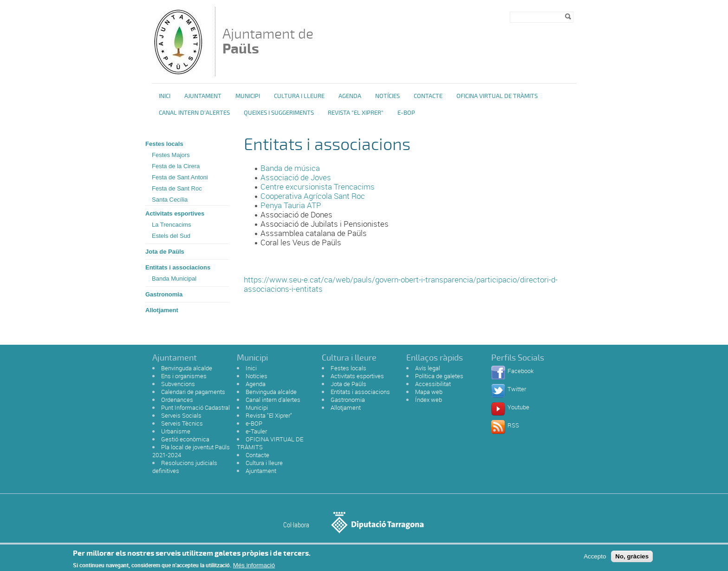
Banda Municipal (174, 279)
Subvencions (178, 384)
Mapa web (429, 392)
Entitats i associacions (178, 267)
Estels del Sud (171, 236)
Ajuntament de (268, 41)
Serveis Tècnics (182, 423)
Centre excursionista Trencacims (318, 187)
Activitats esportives (175, 213)
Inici (165, 96)
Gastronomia (164, 294)
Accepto (595, 559)
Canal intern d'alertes (194, 113)
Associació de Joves (297, 177)
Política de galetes (439, 376)
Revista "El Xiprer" (356, 113)
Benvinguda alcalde (187, 368)
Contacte (428, 96)
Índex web (429, 400)
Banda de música (291, 168)
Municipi (248, 96)
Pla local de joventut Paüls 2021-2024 (191, 451)
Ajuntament (203, 96)
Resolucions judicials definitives (185, 467)
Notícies (387, 96)
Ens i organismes (184, 376)
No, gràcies (632, 559)
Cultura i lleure (264, 463)
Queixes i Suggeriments (279, 113)
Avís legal (428, 368)
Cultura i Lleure (299, 96)
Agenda (350, 96)
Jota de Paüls (165, 252)
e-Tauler (256, 431)
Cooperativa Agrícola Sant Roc (313, 196)
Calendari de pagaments (193, 392)
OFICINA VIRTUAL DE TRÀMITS (497, 96)
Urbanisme (176, 431)
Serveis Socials (181, 415)
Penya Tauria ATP (291, 205)
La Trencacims (172, 225)
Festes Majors (171, 155)
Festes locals (164, 144)
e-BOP (406, 113)
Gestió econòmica (185, 439)
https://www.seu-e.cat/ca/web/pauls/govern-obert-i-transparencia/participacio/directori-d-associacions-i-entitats (401, 284)
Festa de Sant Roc (177, 188)
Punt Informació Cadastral (195, 407)
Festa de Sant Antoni (180, 177)
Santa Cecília (170, 200)
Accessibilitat (433, 384)
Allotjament (162, 310)
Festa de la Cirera (176, 166)
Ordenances (177, 400)
